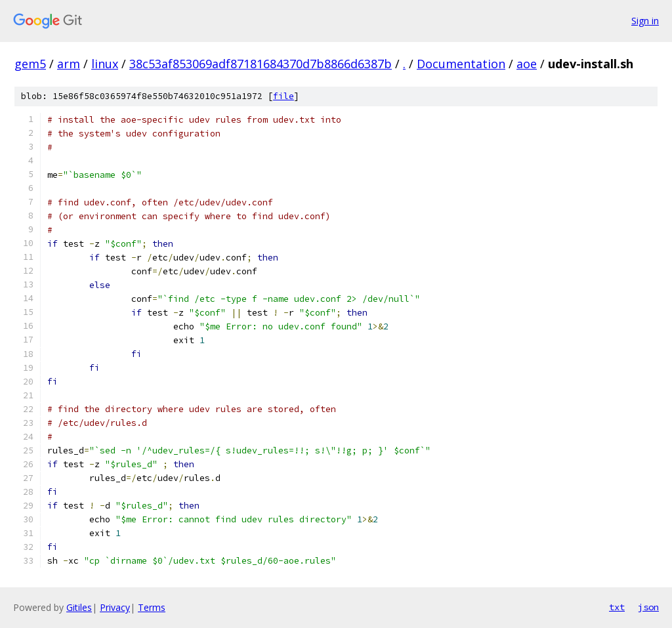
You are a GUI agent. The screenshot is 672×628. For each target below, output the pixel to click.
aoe (527, 64)
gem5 (30, 64)
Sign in (645, 21)
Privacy (115, 607)
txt (617, 607)
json (648, 607)
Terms (152, 607)
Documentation (461, 64)
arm (69, 64)
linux (105, 64)
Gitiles (79, 607)
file (283, 96)
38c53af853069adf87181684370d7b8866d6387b (261, 64)
